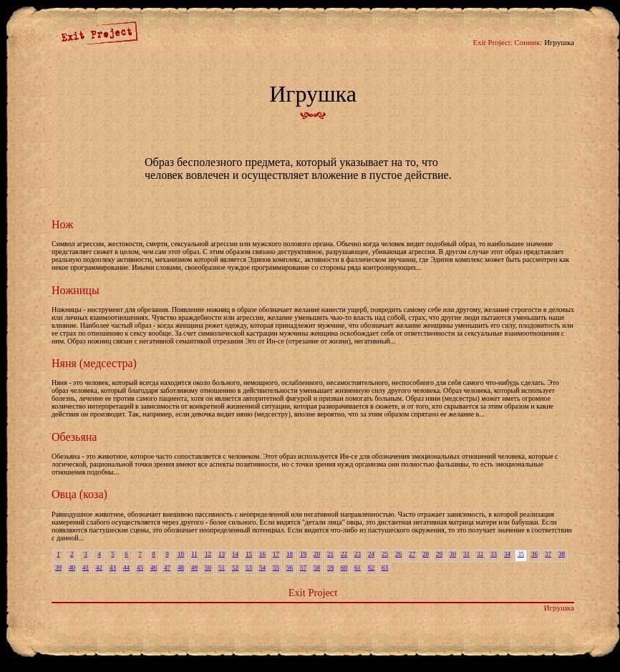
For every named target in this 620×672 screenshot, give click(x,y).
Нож (62, 224)
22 (344, 554)
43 (113, 568)
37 (548, 554)
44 (126, 568)
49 (194, 568)
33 (494, 554)
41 (86, 568)
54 (262, 568)
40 (72, 568)
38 (562, 554)
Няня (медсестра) (94, 363)
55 (276, 568)
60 (344, 568)
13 (222, 554)
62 (371, 568)
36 (534, 554)
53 (249, 568)
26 (398, 554)
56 (290, 568)
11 (194, 554)
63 (385, 568)
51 (222, 568)
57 (303, 568)
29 (439, 554)
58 (317, 568)
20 (317, 554)
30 (453, 554)
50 (208, 568)
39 (58, 568)
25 (385, 554)
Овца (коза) (79, 494)
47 (167, 568)
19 (303, 554)
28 (426, 554)
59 (330, 568)
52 (235, 568)
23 (358, 554)
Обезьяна (74, 437)
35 (521, 554)
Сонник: (529, 42)
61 (358, 568)
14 (235, 554)
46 (154, 568)
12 (208, 554)
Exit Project (313, 593)
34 (507, 554)
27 (412, 554)
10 (181, 554)
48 (181, 568)
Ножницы (76, 290)
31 (466, 554)
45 (140, 568)
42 (99, 568)
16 (262, 554)
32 (480, 554)
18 (290, 554)
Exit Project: (492, 42)
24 (371, 554)
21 (330, 554)
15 (249, 554)
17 (276, 554)
